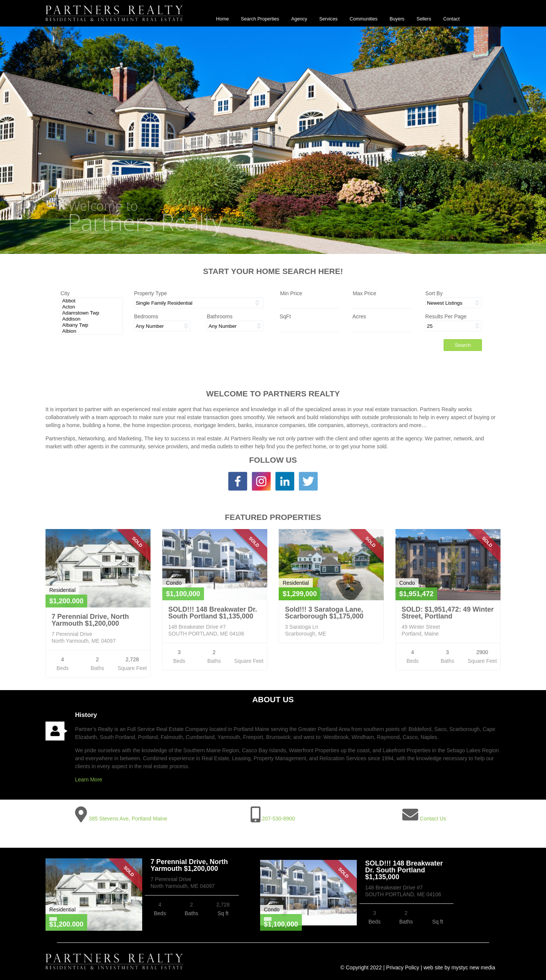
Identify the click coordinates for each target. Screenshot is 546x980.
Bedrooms (146, 316)
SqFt (285, 316)
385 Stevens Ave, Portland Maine (128, 819)
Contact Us (433, 819)
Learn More (89, 780)
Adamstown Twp (92, 313)
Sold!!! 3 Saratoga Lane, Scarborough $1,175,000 (324, 613)
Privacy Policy (402, 967)
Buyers (397, 19)
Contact (451, 19)
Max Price (364, 293)
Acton (92, 307)
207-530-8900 (278, 819)
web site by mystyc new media (459, 967)
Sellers (424, 19)
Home (223, 19)
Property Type (150, 293)
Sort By (434, 293)
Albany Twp (92, 325)
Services (328, 19)
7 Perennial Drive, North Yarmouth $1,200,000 (90, 620)
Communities (363, 19)
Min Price (291, 293)
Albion (92, 331)
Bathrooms (220, 316)
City (65, 293)
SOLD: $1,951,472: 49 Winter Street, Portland (448, 613)
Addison (92, 319)
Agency (299, 19)
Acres (359, 316)
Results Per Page (446, 316)
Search (463, 345)
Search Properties (260, 19)
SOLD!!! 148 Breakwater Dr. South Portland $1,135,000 (213, 613)
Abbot (92, 301)
